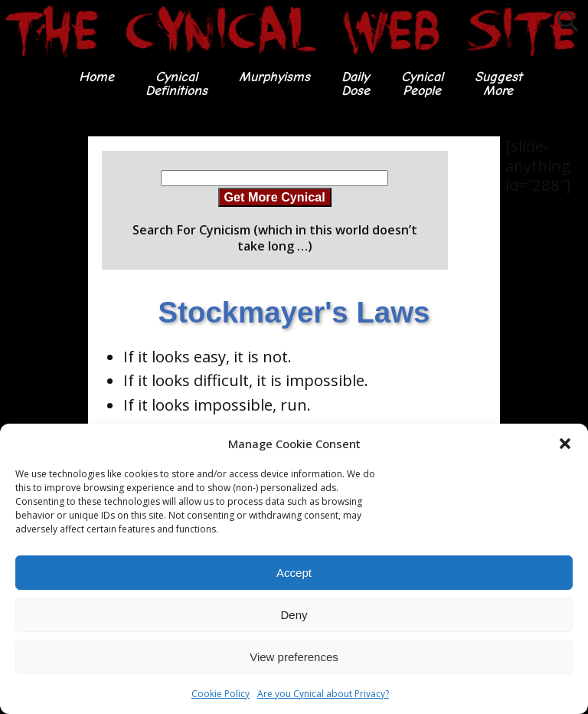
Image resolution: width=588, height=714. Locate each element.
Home (96, 77)
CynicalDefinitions (176, 84)
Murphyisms (274, 77)
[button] (565, 444)
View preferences (294, 657)
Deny (294, 615)
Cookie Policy (220, 694)
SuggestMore (498, 84)
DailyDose (356, 84)
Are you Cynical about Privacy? (323, 694)
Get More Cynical (275, 197)
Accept (294, 573)
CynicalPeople (422, 84)
